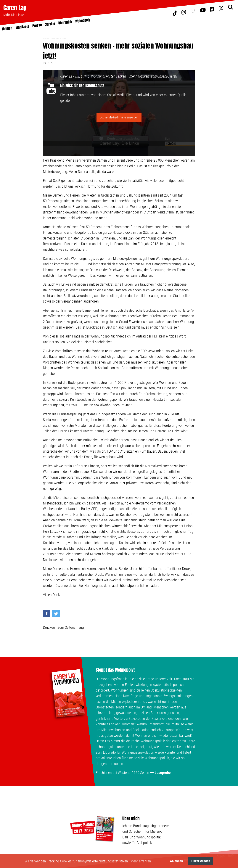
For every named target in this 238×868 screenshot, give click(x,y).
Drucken (49, 627)
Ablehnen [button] (176, 861)
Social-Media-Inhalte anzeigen (119, 117)
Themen (46, 39)
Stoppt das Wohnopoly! (115, 670)
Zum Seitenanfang (71, 627)
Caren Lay (15, 8)
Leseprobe (163, 773)
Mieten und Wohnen (58, 39)
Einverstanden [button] (200, 861)
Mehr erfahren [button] (141, 861)
